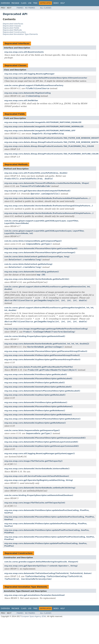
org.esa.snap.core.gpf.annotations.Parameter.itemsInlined (34, 595)
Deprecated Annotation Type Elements (20, 34)
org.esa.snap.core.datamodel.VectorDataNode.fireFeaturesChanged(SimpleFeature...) (49, 206)
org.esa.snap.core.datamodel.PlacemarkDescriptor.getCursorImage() (40, 252)
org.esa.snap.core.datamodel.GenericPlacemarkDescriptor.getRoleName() (42, 419)
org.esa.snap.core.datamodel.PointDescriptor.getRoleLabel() (36, 374)
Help (62, 3)
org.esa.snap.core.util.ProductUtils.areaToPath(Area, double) (36, 173)
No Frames (30, 8)
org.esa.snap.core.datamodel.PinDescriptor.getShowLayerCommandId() (41, 442)
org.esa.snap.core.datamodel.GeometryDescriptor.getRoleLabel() (38, 387)
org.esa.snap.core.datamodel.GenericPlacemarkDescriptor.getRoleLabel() (42, 391)
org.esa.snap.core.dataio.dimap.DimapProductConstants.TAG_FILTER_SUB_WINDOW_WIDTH (51, 142)
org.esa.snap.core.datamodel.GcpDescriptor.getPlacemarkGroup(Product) (42, 359)
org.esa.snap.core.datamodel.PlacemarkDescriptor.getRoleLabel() (38, 378)
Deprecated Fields (11, 28)
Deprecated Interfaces (13, 24)
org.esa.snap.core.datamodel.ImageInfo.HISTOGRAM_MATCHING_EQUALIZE (43, 122)
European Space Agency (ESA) (34, 616)
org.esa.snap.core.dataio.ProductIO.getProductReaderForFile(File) (39, 367)
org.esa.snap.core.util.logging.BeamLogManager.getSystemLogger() (40, 453)
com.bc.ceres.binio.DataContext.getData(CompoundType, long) (37, 257)
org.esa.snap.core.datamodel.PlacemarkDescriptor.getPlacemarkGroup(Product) (46, 351)
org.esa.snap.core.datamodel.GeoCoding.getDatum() (32, 272)
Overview (5, 3)
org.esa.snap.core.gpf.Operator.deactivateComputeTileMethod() (37, 191)
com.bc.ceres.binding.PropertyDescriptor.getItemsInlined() (35, 336)
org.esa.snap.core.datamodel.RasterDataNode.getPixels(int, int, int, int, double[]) (47, 344)
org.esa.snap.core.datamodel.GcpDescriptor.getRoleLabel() (35, 395)
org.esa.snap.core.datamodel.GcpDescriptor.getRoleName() (35, 423)
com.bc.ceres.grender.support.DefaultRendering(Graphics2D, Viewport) (41, 562)
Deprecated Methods (12, 30)
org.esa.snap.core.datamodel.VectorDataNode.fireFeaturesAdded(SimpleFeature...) (47, 198)
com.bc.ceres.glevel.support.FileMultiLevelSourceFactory (34, 85)
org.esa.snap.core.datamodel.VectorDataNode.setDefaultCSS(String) (40, 488)
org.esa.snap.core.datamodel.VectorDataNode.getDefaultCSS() (37, 279)
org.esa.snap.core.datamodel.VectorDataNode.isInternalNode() (37, 469)
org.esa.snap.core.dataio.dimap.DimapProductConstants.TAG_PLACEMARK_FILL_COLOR (49, 146)
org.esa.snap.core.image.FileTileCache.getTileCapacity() (33, 461)
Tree (35, 3)
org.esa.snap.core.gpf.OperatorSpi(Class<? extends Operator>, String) (41, 566)
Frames (20, 8)
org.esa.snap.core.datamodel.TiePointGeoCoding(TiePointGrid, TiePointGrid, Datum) (48, 573)
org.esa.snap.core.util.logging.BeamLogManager (29, 74)
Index (56, 3)
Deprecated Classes (12, 26)
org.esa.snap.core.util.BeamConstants (24, 52)
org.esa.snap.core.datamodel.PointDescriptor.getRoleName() (36, 402)
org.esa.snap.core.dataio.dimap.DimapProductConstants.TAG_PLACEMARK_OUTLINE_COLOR (51, 154)
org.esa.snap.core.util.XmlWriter (21, 100)
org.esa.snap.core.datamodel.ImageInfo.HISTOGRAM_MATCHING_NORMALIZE (44, 126)
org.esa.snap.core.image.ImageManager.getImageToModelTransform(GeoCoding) (46, 329)
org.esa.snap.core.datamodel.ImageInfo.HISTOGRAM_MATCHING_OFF (40, 131)
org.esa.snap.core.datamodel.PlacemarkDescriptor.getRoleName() (38, 406)
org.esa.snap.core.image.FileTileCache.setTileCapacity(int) (35, 503)
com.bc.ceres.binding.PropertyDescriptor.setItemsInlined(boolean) (39, 495)
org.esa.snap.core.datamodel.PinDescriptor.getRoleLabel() (35, 383)
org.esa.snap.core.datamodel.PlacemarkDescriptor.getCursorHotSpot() (41, 248)
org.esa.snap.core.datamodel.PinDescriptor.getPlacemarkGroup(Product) (42, 355)
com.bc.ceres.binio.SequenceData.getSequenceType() (32, 430)
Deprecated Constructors (14, 32)
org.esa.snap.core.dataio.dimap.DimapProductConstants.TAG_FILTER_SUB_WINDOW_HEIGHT (52, 138)
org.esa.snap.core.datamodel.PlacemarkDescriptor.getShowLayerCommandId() (45, 438)
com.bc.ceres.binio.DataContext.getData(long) (28, 264)
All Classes (46, 8)
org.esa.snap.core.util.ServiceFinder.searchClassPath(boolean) (37, 476)
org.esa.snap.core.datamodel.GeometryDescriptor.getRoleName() (38, 415)
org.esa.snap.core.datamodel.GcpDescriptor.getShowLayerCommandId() (42, 446)
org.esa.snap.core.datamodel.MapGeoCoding (27, 93)
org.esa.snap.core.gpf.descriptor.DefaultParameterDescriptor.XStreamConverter (46, 78)
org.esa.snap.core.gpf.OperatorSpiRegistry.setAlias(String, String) (39, 480)
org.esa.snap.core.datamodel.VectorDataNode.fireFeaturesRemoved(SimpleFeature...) (49, 213)
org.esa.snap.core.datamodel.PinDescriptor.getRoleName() (35, 411)
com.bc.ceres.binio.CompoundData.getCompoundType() (33, 241)
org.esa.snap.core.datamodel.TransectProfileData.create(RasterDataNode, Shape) (47, 183)
